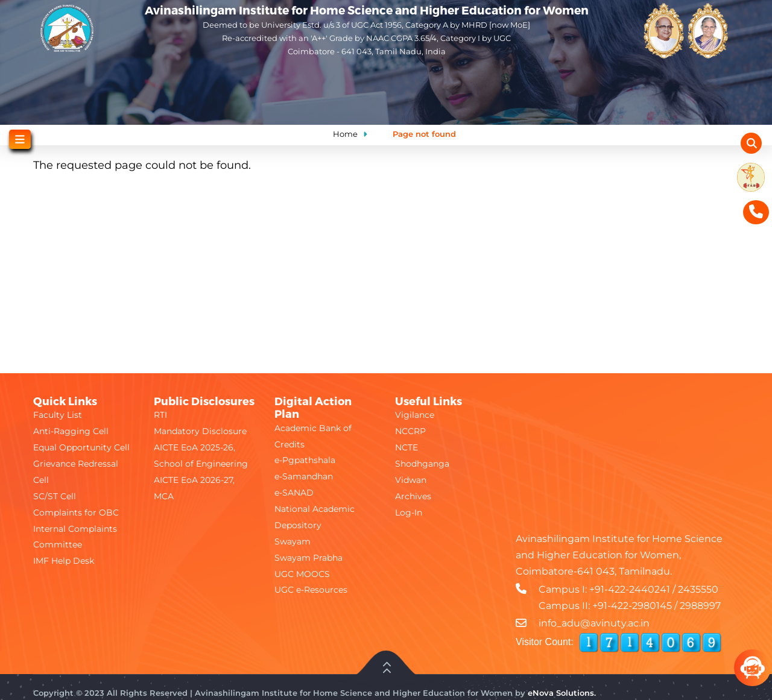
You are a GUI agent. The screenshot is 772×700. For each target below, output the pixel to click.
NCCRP (410, 431)
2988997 (700, 606)
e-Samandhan (304, 476)
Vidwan (411, 480)
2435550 (698, 589)
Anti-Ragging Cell (71, 431)
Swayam (293, 541)
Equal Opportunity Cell (81, 447)
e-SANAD (294, 493)
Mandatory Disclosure (200, 431)
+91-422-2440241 (630, 589)
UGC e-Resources (311, 590)
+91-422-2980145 (632, 606)
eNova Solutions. (562, 693)
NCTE (407, 447)
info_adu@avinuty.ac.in (594, 623)
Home (345, 134)
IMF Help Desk (64, 561)
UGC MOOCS (302, 574)
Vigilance (415, 415)
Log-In (409, 512)
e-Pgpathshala (305, 460)
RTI (160, 415)
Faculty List (58, 415)
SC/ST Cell (55, 496)
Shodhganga (422, 464)
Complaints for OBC (76, 512)
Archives (413, 496)
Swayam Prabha (308, 558)
